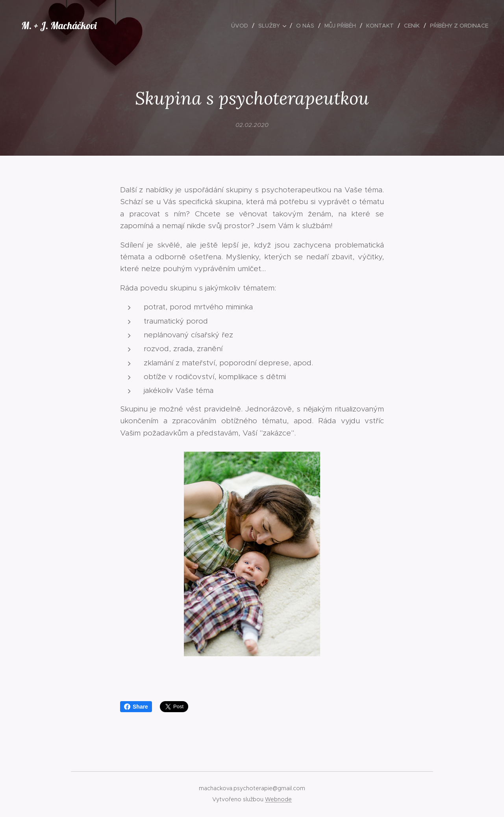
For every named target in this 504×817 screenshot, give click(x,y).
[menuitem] (242, 26)
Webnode (278, 799)
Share (136, 707)
